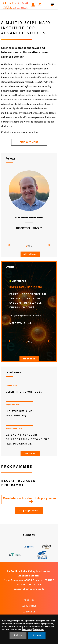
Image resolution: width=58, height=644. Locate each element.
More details (17, 323)
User (33, 5)
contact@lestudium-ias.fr (29, 589)
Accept (37, 635)
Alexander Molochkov (29, 218)
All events (29, 358)
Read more (27, 629)
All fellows (30, 254)
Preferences (39, 629)
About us (29, 600)
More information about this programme (30, 498)
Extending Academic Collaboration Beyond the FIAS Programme (27, 439)
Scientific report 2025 (24, 392)
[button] (9, 247)
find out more (29, 142)
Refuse (18, 635)
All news (30, 453)
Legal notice (29, 606)
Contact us (29, 612)
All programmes (29, 510)
